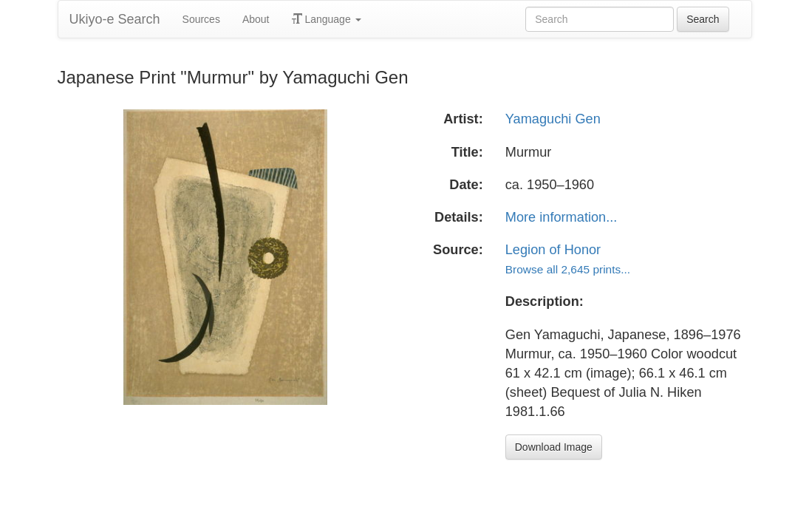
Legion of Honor (553, 250)
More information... (561, 217)
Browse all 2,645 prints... (568, 269)
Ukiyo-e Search (115, 19)
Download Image (554, 447)
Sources (201, 19)
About (256, 19)
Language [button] (327, 19)
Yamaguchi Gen (553, 119)
